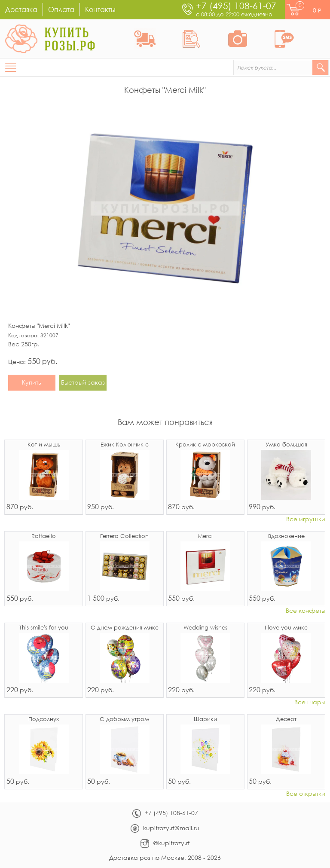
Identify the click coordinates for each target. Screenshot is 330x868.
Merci (205, 536)
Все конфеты (306, 611)
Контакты (100, 9)
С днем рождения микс (125, 628)
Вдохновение (286, 536)
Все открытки (306, 794)
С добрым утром (124, 720)
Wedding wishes (205, 628)
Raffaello (44, 536)
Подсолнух (44, 720)
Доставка (21, 9)
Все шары (310, 702)
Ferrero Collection (124, 536)
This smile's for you (44, 628)
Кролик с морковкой (205, 445)
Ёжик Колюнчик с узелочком (125, 445)
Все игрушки (306, 519)
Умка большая (286, 445)
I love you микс (286, 628)
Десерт (286, 720)
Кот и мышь (44, 445)
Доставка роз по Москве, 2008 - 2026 (165, 857)
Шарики (205, 720)
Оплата (61, 9)
